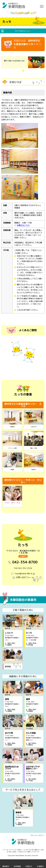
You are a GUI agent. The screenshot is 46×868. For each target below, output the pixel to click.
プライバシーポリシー (37, 835)
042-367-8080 (33, 710)
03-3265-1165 (33, 780)
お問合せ (29, 866)
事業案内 (6, 866)
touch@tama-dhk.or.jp (25, 574)
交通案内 (23, 556)
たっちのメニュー (23, 31)
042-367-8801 (22, 824)
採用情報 (17, 866)
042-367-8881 (12, 644)
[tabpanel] (23, 62)
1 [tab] (26, 71)
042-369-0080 (12, 744)
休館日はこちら (23, 225)
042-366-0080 (12, 710)
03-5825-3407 (12, 780)
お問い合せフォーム (25, 577)
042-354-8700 (33, 644)
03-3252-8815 (33, 744)
